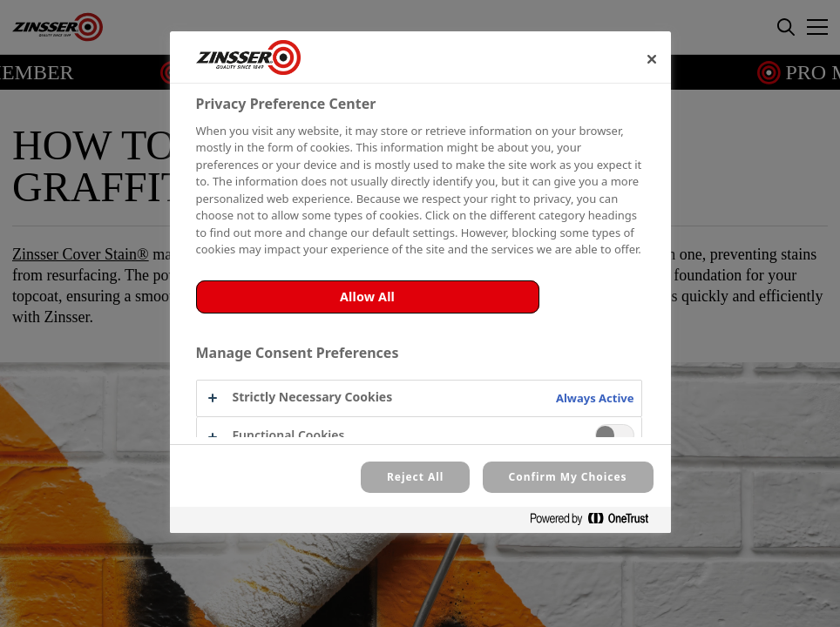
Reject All (415, 477)
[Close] (652, 59)
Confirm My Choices (568, 477)
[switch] (615, 435)
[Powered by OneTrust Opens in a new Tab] (596, 522)
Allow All (367, 297)
